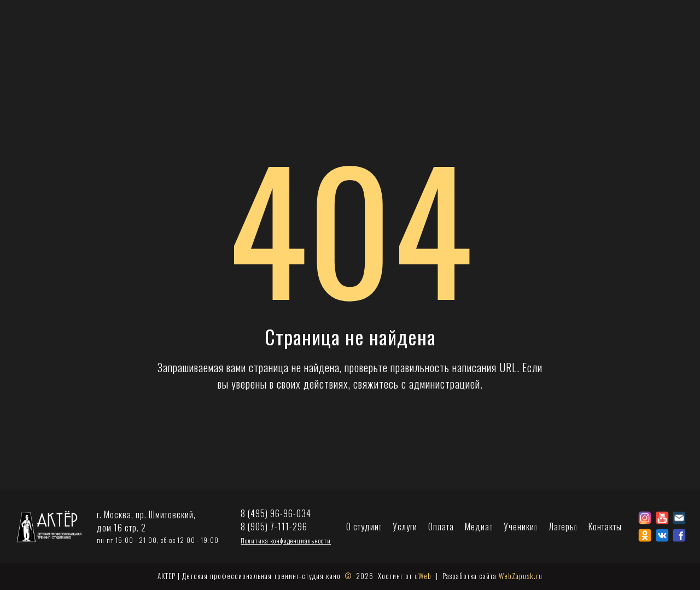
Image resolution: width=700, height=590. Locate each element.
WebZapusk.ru (521, 576)
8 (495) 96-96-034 (276, 513)
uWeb (423, 576)
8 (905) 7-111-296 (274, 527)
